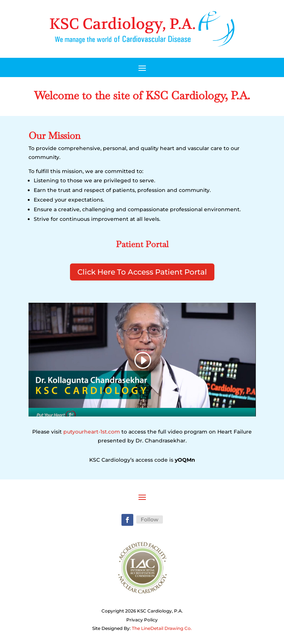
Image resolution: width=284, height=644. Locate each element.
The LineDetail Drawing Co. (162, 628)
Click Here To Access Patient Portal (142, 272)
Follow (150, 519)
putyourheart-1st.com (92, 432)
